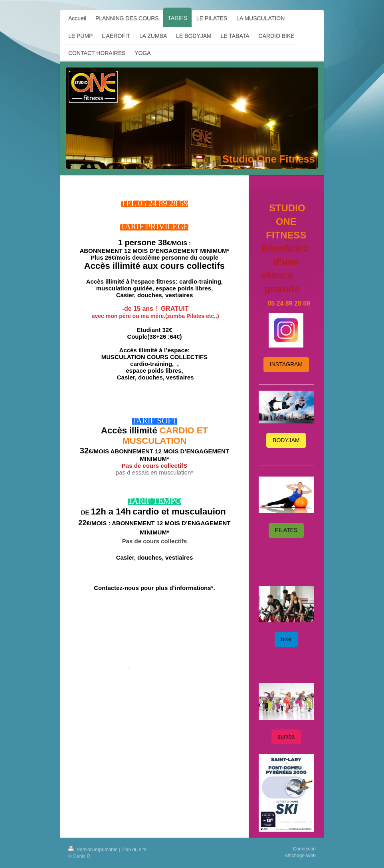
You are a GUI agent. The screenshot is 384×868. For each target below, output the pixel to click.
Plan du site (134, 850)
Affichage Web (300, 856)
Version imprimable (94, 850)
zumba (286, 737)
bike (286, 639)
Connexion (304, 849)
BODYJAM (286, 440)
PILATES (286, 530)
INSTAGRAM (286, 364)
